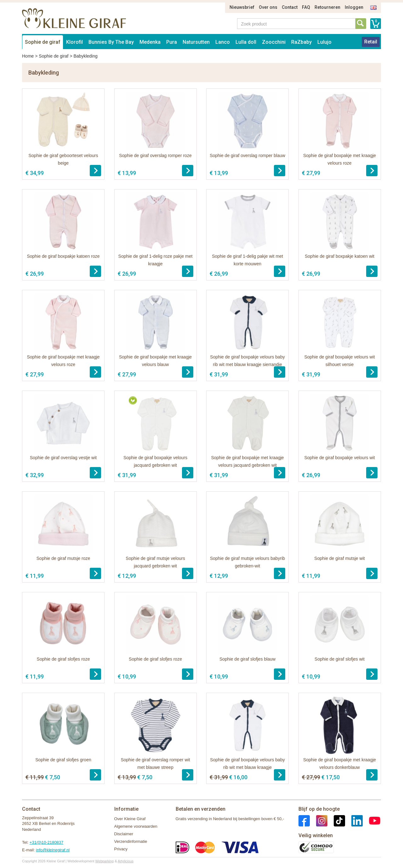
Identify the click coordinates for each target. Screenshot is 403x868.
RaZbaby (301, 42)
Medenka (150, 42)
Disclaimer (124, 834)
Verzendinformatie (131, 841)
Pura (172, 42)
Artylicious (126, 861)
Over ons (268, 7)
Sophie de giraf (43, 42)
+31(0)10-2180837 (46, 842)
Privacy (121, 849)
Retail (371, 42)
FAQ (306, 7)
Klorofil (74, 42)
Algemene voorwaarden (136, 826)
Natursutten (196, 42)
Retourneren (327, 7)
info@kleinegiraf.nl (53, 850)
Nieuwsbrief (242, 7)
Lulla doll (246, 42)
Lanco (223, 42)
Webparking (105, 861)
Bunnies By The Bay (111, 42)
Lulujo (324, 42)
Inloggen (354, 7)
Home (28, 56)
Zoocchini (274, 42)
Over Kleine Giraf (130, 819)
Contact (290, 7)
